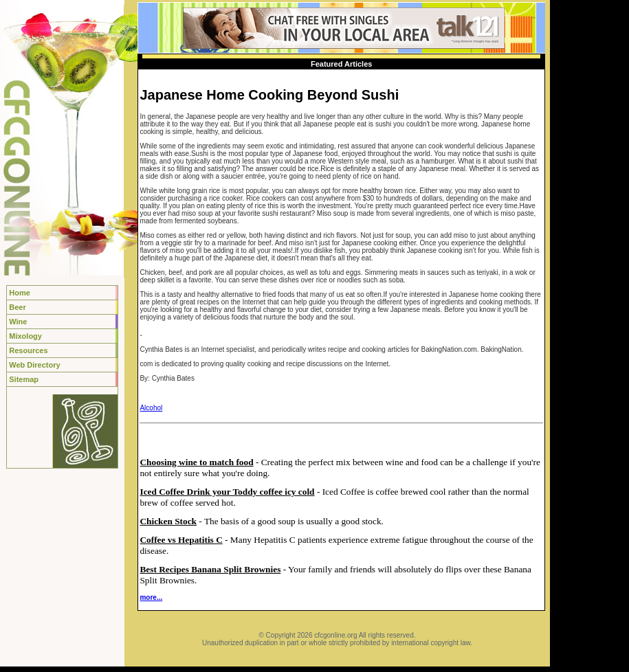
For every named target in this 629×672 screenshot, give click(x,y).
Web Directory (34, 365)
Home (20, 293)
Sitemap (24, 379)
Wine (18, 322)
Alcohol (151, 408)
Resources (28, 350)
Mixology (25, 336)
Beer (17, 307)
